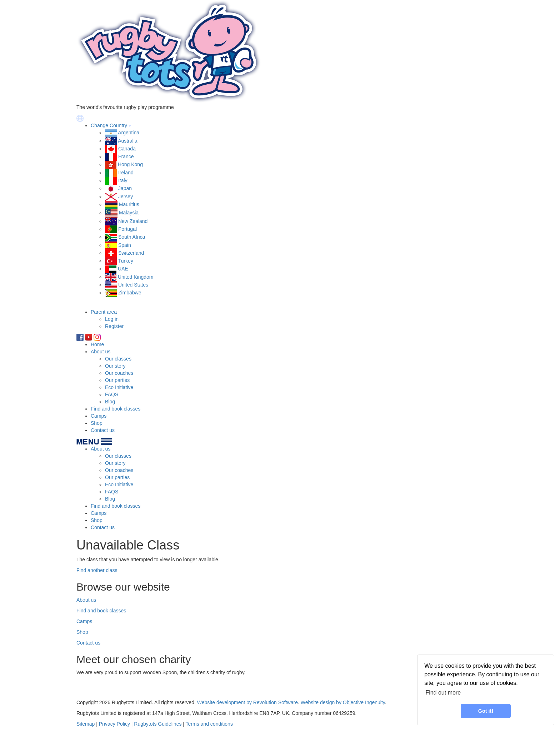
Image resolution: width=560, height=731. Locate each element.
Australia (127, 141)
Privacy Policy (114, 724)
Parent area (104, 312)
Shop (97, 423)
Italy (123, 180)
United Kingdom (136, 277)
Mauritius (129, 204)
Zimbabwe (130, 293)
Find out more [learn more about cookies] (443, 693)
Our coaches (119, 373)
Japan (125, 188)
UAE (123, 269)
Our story (115, 366)
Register (114, 326)
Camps (99, 416)
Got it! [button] (486, 711)
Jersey (126, 197)
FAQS (112, 394)
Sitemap (86, 724)
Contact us (103, 430)
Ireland (126, 173)
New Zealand (133, 221)
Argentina (129, 133)
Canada (127, 149)
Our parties (117, 380)
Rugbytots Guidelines (158, 724)
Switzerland (131, 253)
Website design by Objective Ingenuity (343, 702)
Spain (125, 245)
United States (133, 285)
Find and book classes (116, 409)
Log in (112, 319)
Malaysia (129, 213)
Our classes (118, 359)
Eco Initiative (119, 387)
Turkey (126, 261)
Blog (110, 402)
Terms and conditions (209, 724)
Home (97, 344)
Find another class (97, 570)
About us (101, 352)
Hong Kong (130, 164)
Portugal (127, 229)
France (126, 156)
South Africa (132, 237)
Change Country (109, 125)
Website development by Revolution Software (247, 702)
